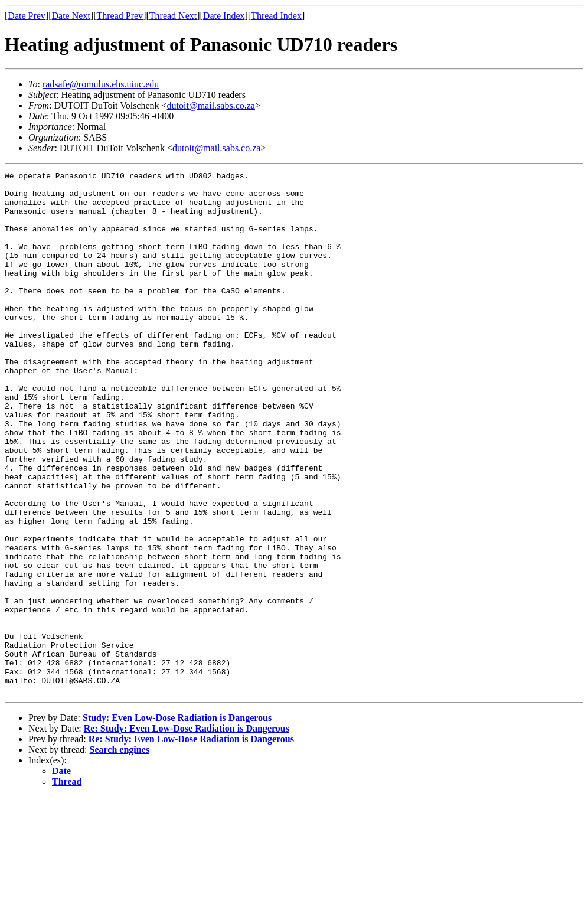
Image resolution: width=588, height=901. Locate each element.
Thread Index (276, 16)
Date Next (71, 16)
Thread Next (173, 16)
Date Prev (27, 16)
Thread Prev (120, 16)
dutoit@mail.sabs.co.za (211, 105)
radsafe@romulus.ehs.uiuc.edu (101, 84)
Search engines (120, 854)
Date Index (224, 16)
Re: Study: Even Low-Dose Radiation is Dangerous (187, 833)
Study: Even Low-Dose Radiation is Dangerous (177, 822)
